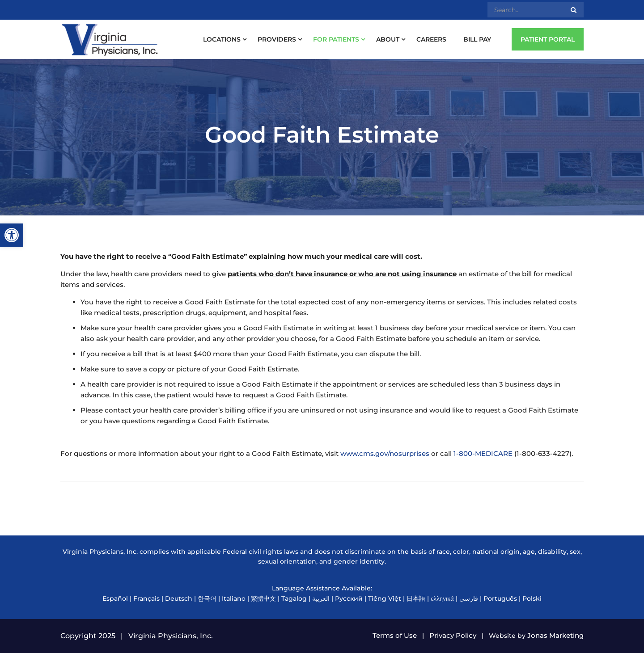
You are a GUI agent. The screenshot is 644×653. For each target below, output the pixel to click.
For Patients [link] (336, 39)
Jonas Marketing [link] (555, 635)
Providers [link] (277, 39)
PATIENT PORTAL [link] (548, 39)
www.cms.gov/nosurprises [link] (385, 453)
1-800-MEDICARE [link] (483, 453)
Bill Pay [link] (477, 39)
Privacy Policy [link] (453, 635)
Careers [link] (431, 39)
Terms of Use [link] (395, 635)
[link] (12, 235)
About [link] (388, 39)
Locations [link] (222, 39)
